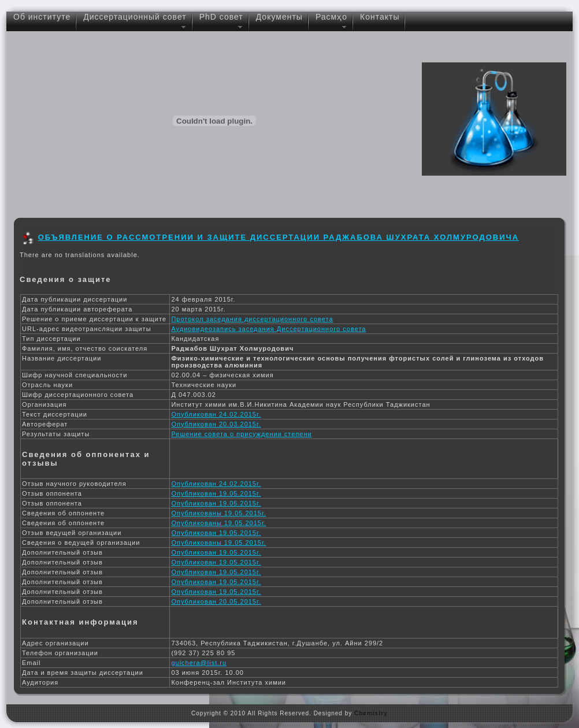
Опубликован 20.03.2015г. (216, 424)
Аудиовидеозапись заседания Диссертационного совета (268, 329)
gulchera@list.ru (199, 663)
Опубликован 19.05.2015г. (216, 493)
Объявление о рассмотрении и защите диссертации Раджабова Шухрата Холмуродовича (279, 237)
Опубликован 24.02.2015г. (216, 414)
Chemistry (371, 713)
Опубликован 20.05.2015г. (216, 601)
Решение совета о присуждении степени (241, 434)
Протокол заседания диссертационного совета (252, 319)
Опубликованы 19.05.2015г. (218, 513)
